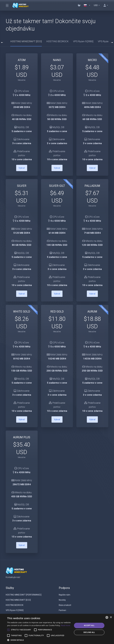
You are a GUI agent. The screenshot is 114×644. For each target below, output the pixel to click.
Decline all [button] (89, 632)
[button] (39, 640)
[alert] (57, 629)
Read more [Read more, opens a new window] (66, 625)
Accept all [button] (89, 625)
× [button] (111, 617)
